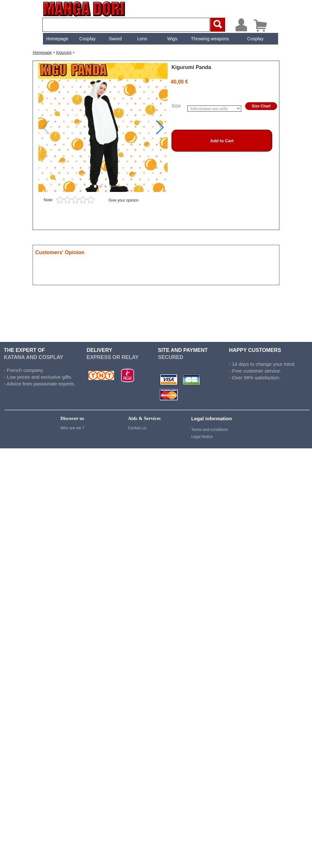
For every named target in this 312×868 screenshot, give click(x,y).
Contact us (137, 428)
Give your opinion (124, 200)
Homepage (57, 39)
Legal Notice (202, 437)
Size (176, 106)
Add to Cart (222, 141)
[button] (160, 127)
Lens (141, 39)
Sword (115, 39)
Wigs (172, 39)
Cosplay (87, 39)
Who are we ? (72, 428)
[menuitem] (57, 39)
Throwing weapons (209, 39)
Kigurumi (64, 53)
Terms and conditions (209, 430)
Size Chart (261, 106)
